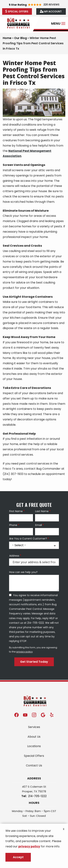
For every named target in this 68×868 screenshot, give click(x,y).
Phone (13, 525)
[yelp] (52, 715)
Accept (18, 857)
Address (14, 556)
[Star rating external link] (34, 5)
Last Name (42, 511)
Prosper (27, 791)
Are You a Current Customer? (28, 539)
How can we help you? (23, 572)
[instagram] (34, 715)
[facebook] (17, 715)
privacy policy (24, 652)
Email (39, 525)
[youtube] (25, 715)
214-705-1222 (37, 796)
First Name (16, 511)
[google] (43, 715)
